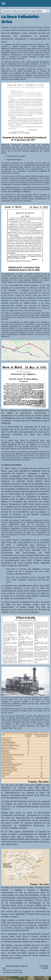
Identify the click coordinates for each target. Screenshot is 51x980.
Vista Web (45, 968)
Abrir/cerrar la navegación (25, 3)
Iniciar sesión (44, 966)
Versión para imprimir (11, 966)
